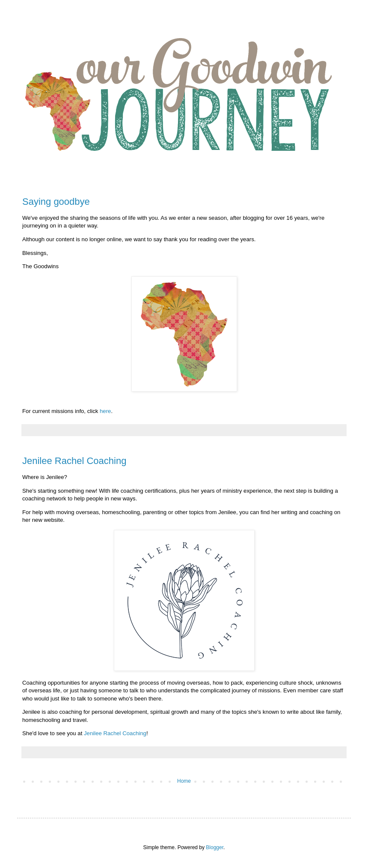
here (105, 411)
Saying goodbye (56, 202)
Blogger (215, 847)
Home (184, 781)
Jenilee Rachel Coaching (74, 461)
